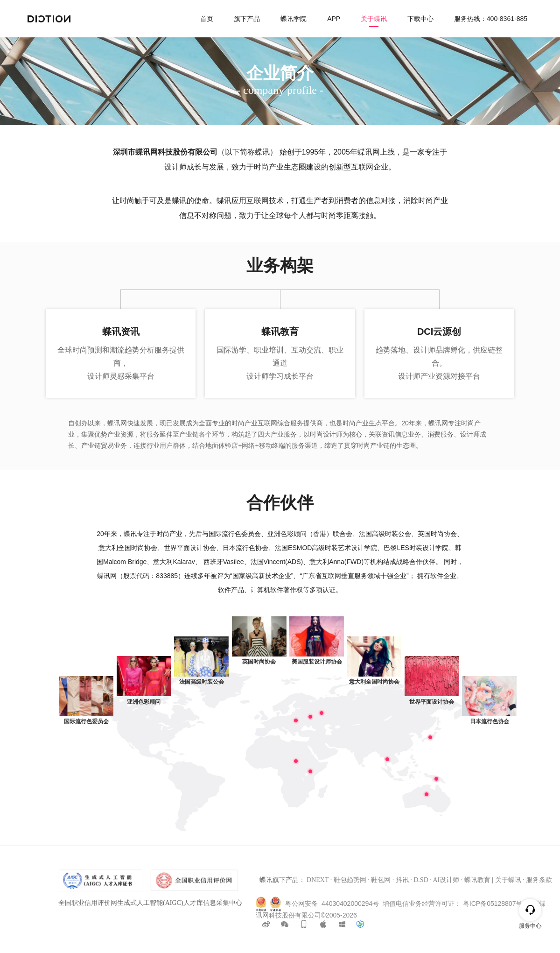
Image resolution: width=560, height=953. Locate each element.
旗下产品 (247, 19)
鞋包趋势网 (350, 880)
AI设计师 (446, 880)
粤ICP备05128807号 (493, 903)
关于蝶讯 (374, 19)
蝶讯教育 (477, 880)
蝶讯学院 (294, 19)
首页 (207, 19)
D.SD (421, 880)
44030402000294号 (350, 903)
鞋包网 (381, 880)
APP (334, 19)
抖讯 (402, 880)
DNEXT (318, 880)
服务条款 (539, 880)
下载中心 (420, 19)
